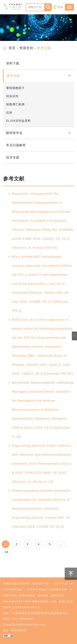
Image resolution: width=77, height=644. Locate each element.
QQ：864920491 (15, 630)
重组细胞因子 (15, 88)
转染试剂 (12, 96)
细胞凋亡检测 (15, 104)
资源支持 (26, 48)
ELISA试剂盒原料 (18, 121)
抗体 (9, 112)
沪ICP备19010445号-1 (26, 607)
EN (60, 7)
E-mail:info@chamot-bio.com (24, 625)
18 (7, 552)
